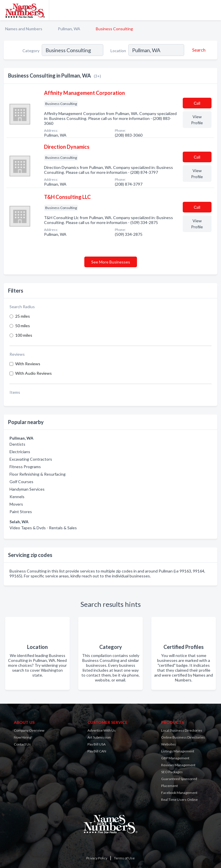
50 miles (23, 326)
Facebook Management (179, 793)
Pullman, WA (69, 29)
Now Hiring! (23, 737)
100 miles (24, 335)
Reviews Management (178, 765)
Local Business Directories (182, 730)
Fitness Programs (25, 467)
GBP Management (175, 758)
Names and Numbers (24, 29)
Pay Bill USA (97, 744)
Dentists (17, 444)
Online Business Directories (183, 737)
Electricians (20, 452)
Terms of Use (124, 858)
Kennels (17, 497)
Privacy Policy (97, 858)
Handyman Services (27, 489)
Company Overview (29, 730)
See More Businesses (111, 262)
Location (118, 51)
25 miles (23, 316)
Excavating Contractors (31, 459)
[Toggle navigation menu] (213, 10)
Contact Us (22, 744)
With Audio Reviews (34, 373)
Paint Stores (21, 512)
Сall (197, 103)
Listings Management (178, 751)
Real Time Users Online (179, 800)
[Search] (198, 50)
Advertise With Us (102, 730)
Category (31, 51)
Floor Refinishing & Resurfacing (38, 474)
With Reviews (28, 364)
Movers (16, 504)
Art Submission (99, 737)
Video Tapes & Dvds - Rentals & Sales (43, 528)
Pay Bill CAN (97, 751)
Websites (168, 744)
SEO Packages (172, 772)
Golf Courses (21, 482)
